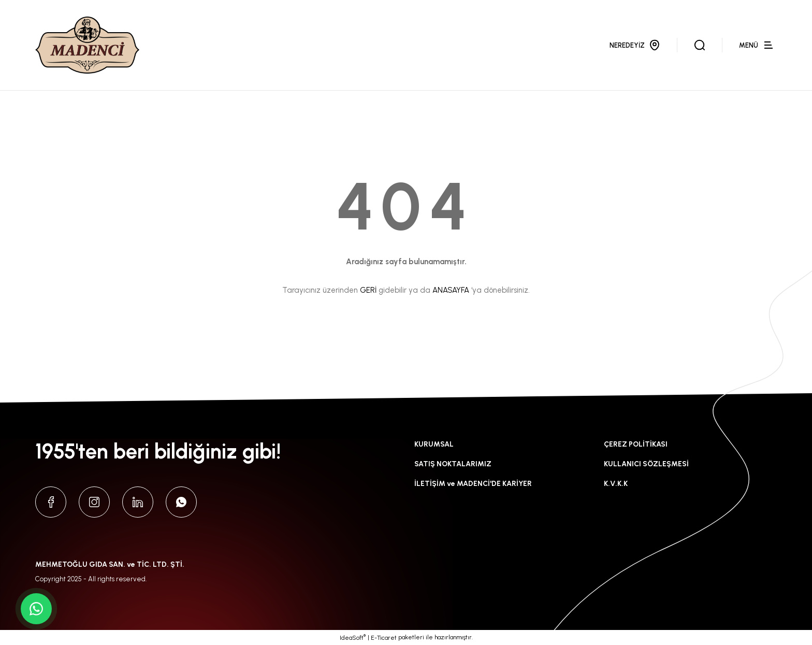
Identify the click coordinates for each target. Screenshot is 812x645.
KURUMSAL (434, 444)
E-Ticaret (384, 638)
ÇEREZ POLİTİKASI (636, 444)
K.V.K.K (616, 484)
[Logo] (87, 45)
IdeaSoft (353, 637)
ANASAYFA (451, 290)
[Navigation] (758, 45)
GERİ (368, 290)
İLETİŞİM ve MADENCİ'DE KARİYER (473, 484)
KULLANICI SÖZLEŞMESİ (646, 464)
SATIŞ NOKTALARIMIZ (453, 464)
